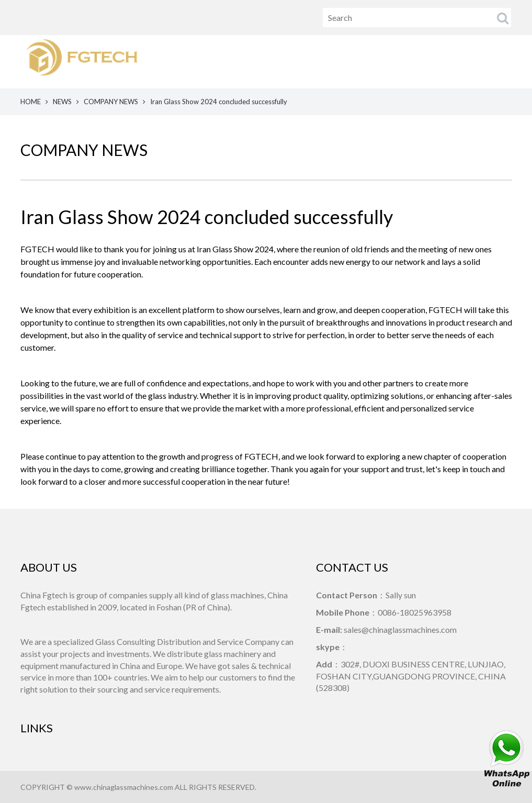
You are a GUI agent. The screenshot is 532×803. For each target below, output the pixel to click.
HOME (281, 62)
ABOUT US (445, 62)
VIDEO (404, 62)
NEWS (371, 62)
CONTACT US (499, 62)
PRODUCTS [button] (327, 62)
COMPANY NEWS (111, 102)
